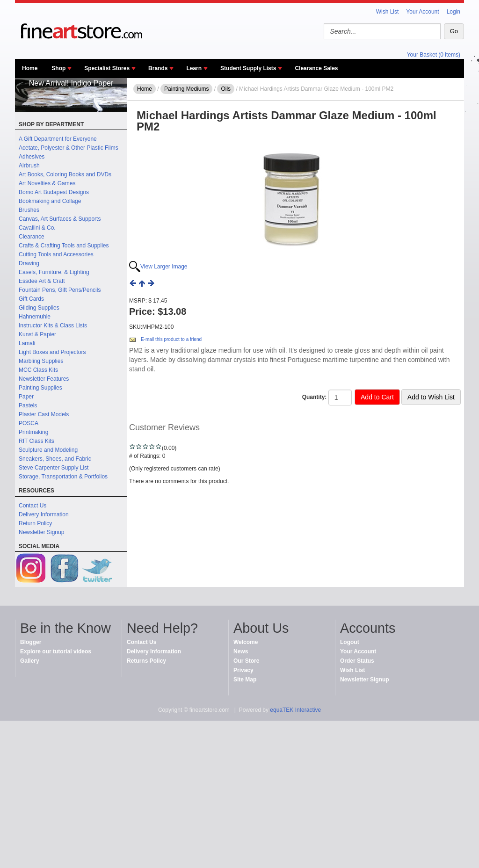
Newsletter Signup (41, 532)
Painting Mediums (186, 89)
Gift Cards (31, 299)
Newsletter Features (44, 379)
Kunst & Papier (37, 334)
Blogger (31, 642)
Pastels (28, 405)
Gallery (30, 661)
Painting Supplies (40, 388)
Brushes (29, 210)
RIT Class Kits (36, 441)
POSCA (29, 423)
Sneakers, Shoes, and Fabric (55, 459)
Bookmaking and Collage (50, 201)
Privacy (243, 670)
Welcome (246, 642)
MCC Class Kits (38, 370)
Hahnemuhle (35, 317)
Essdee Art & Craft (42, 281)
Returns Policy (146, 661)
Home (30, 68)
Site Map (245, 680)
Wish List (388, 12)
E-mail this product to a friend (171, 339)
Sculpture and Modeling (48, 450)
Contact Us (33, 506)
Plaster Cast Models (44, 414)
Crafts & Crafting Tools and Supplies (64, 246)
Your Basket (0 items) (434, 55)
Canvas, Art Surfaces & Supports (60, 219)
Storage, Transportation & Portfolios (63, 477)
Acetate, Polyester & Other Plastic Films (69, 148)
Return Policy (35, 523)
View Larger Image (164, 267)
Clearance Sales (316, 68)
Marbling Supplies (41, 361)
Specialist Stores (107, 68)
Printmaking (33, 432)
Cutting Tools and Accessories (56, 254)
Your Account (422, 12)
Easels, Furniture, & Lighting (54, 272)
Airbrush (29, 166)
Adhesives (32, 157)
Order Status (357, 661)
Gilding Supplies (39, 308)
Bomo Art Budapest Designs (54, 192)
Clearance (32, 237)
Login (454, 12)
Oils (226, 89)
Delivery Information (44, 514)
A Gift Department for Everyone (58, 139)
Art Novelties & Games (47, 183)
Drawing (29, 263)
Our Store (246, 661)
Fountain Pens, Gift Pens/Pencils (60, 290)
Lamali (27, 343)
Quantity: (315, 397)
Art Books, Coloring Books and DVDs (65, 174)
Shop (58, 68)
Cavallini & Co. (37, 228)
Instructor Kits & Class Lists (53, 325)
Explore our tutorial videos (56, 651)
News (241, 651)
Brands (158, 68)
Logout (350, 642)
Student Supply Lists (248, 68)
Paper (26, 397)
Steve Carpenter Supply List (54, 468)
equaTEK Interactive (295, 710)
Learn (194, 68)
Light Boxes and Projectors (52, 352)
